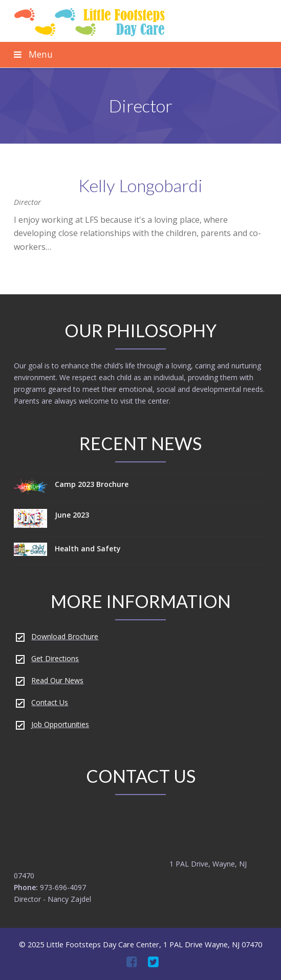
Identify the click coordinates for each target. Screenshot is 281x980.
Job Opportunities (60, 724)
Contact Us (50, 702)
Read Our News (57, 680)
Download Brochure (65, 636)
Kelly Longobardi (140, 185)
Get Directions (55, 658)
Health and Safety (88, 549)
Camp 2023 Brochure (92, 484)
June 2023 (72, 515)
